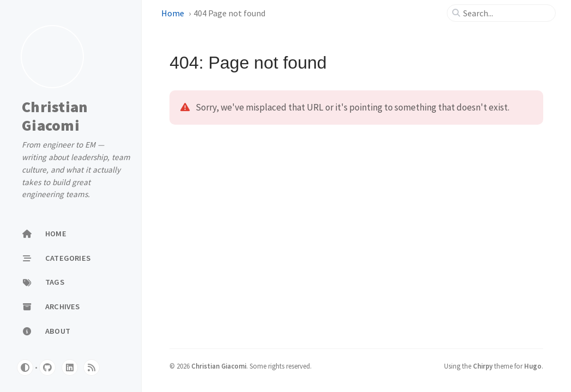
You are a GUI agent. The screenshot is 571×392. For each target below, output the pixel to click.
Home (173, 13)
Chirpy (483, 366)
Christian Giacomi (55, 116)
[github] (47, 367)
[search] (506, 13)
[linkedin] (70, 367)
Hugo (533, 366)
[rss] (92, 367)
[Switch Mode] (25, 367)
